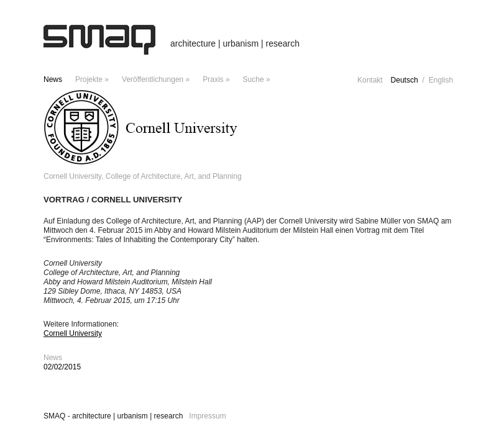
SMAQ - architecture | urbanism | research (113, 416)
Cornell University (73, 333)
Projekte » (92, 79)
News (53, 79)
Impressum (207, 416)
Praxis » (216, 79)
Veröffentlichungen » (156, 79)
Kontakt (370, 80)
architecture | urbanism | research (235, 43)
